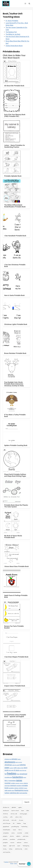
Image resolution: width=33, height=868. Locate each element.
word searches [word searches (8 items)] (23, 793)
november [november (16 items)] (8, 783)
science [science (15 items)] (21, 788)
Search (27, 802)
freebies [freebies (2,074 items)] (11, 773)
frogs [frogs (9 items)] (18, 774)
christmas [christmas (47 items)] (8, 765)
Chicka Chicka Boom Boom (14, 46)
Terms (15, 864)
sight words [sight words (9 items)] (8, 790)
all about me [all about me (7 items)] (8, 759)
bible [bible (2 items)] (28, 811)
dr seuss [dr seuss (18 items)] (17, 770)
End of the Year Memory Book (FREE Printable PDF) (15, 115)
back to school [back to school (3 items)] (19, 762)
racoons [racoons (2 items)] (12, 843)
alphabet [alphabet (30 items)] (14, 759)
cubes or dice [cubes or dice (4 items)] (20, 768)
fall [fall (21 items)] (6, 774)
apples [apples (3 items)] (19, 759)
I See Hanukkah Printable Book (15, 236)
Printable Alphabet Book (13, 176)
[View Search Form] (29, 4)
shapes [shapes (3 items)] (26, 788)
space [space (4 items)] (13, 791)
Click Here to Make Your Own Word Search (14, 57)
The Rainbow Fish (11, 32)
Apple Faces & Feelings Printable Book (16, 596)
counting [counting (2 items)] (11, 768)
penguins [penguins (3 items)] (17, 783)
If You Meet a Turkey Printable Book (15, 416)
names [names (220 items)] (19, 780)
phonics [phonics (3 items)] (22, 783)
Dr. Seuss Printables (12, 21)
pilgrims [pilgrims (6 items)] (26, 783)
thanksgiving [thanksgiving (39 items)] (19, 790)
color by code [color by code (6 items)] (16, 765)
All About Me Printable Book (14, 86)
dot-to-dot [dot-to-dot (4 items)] (11, 770)
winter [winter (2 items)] (26, 849)
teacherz (6, 862)
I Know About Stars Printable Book (16, 566)
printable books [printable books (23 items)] (21, 839)
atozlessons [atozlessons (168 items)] (10, 762)
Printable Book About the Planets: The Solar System (16, 506)
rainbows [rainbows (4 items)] (16, 788)
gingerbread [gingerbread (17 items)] (23, 774)
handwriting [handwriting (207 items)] (18, 777)
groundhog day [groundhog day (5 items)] (8, 777)
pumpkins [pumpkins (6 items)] (11, 788)
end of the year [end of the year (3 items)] (23, 770)
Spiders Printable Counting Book (16, 445)
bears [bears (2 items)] (23, 811)
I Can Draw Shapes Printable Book (16, 657)
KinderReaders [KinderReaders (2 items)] (7, 830)
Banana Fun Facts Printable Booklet (14, 627)
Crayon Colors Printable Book (15, 686)
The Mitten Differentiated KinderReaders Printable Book (15, 206)
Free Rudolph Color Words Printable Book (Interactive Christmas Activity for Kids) (14, 384)
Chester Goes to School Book (15, 745)
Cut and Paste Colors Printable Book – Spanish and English (15, 716)
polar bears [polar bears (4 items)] (7, 786)
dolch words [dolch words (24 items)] (6, 820)
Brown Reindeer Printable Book (15, 353)
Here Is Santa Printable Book (14, 295)
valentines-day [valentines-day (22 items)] (14, 793)
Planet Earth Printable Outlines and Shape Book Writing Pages (15, 475)
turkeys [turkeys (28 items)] (7, 793)
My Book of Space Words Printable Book (13, 537)
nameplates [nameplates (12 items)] (12, 781)
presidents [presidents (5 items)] (19, 786)
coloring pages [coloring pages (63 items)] (23, 814)
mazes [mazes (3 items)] (25, 777)
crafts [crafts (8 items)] (15, 768)
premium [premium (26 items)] (13, 785)
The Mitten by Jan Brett (13, 34)
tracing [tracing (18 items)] (26, 790)
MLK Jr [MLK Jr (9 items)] (7, 781)
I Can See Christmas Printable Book (15, 266)
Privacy (12, 864)
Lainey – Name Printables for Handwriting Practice (15, 146)
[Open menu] (25, 4)
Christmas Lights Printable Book (16, 324)
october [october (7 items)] (13, 783)
